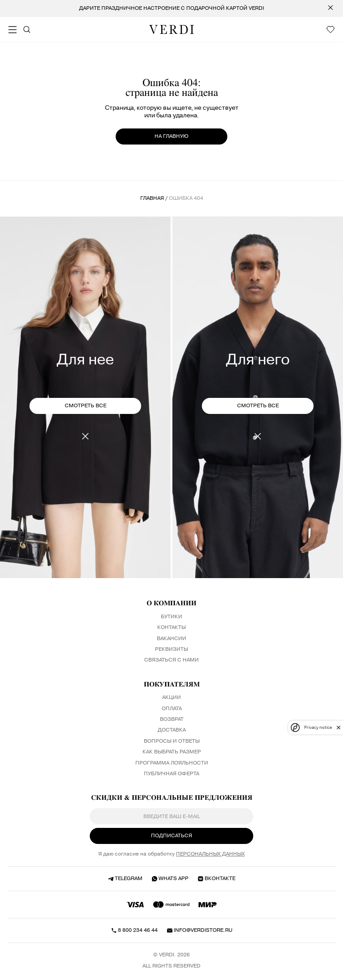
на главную (171, 136)
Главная (152, 198)
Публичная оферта (171, 774)
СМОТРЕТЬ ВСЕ (86, 406)
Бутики (171, 617)
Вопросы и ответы (172, 741)
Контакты (171, 628)
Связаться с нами (171, 660)
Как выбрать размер (172, 752)
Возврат (172, 719)
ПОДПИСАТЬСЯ (171, 836)
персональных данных (210, 854)
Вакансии (171, 639)
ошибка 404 (186, 198)
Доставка (172, 730)
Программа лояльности (172, 763)
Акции (171, 698)
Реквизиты (171, 649)
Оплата (172, 709)
